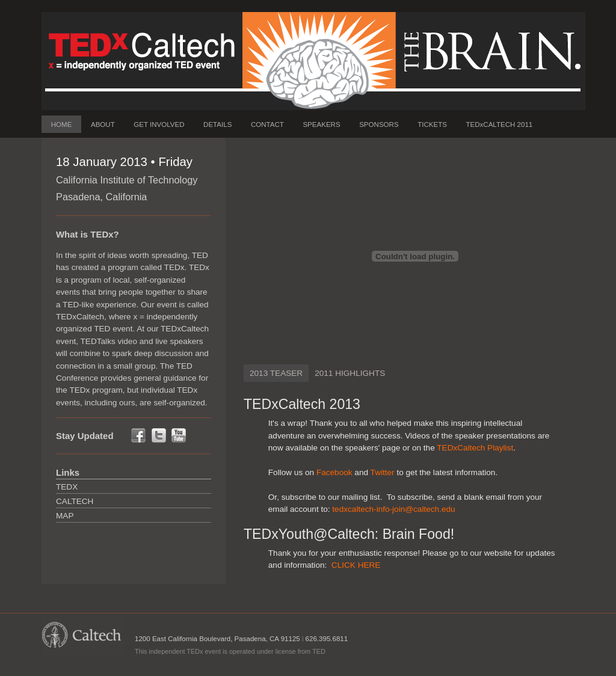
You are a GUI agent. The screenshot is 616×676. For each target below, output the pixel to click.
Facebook (334, 472)
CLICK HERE (356, 565)
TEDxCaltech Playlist (475, 448)
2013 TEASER (276, 373)
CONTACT (267, 124)
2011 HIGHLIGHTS (350, 373)
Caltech (75, 501)
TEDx (67, 487)
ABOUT (103, 124)
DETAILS (217, 124)
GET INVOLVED (159, 124)
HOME (62, 124)
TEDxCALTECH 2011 (499, 124)
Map (65, 516)
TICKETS (432, 124)
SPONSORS (379, 124)
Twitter (383, 472)
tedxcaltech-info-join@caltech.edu (393, 509)
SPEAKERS (321, 124)
